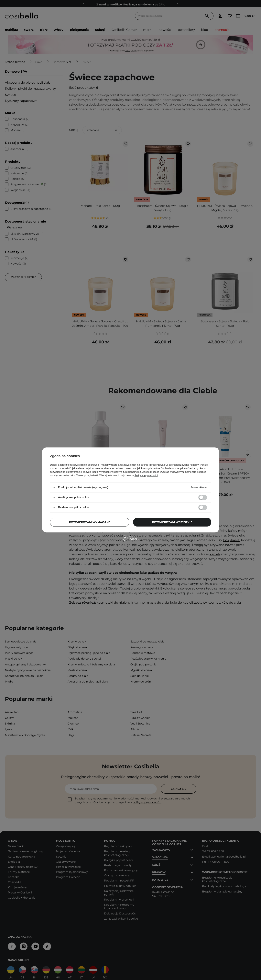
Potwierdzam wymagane (90, 522)
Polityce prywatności (146, 475)
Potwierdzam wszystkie (172, 522)
